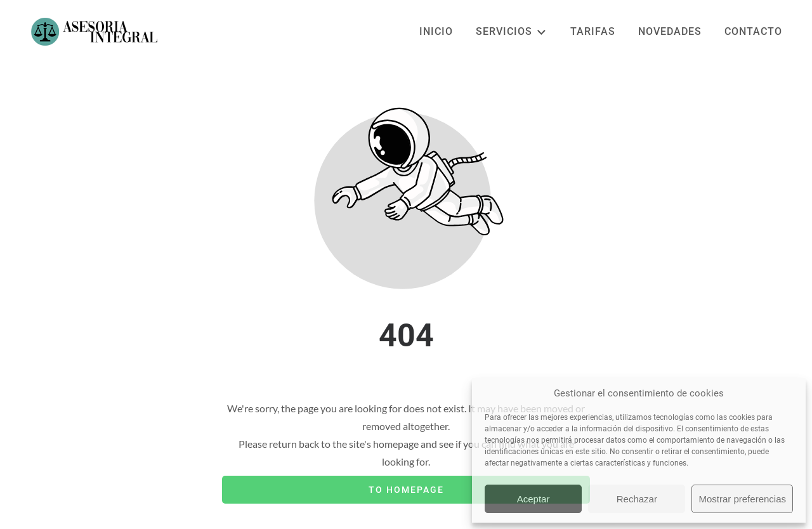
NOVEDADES (670, 31)
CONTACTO (753, 31)
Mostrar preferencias (742, 499)
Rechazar (637, 499)
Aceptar (534, 499)
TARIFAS (593, 31)
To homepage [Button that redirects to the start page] (406, 490)
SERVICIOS (512, 32)
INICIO (436, 31)
